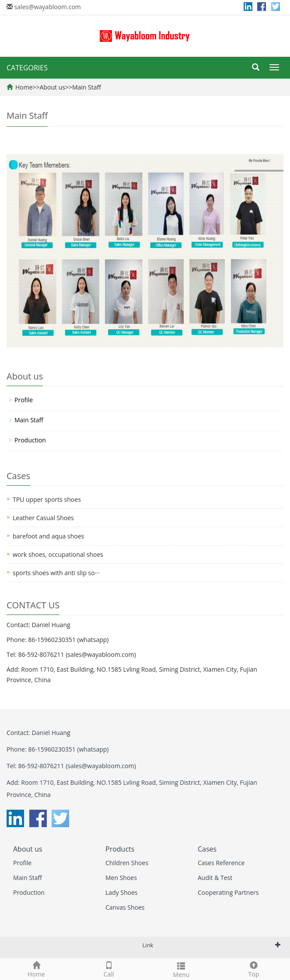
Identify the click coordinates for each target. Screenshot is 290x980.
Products (120, 849)
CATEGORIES (27, 68)
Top (254, 968)
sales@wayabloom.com (48, 7)
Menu (182, 969)
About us (52, 87)
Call (109, 968)
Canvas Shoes (125, 907)
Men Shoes (121, 878)
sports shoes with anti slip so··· (56, 573)
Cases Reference (221, 863)
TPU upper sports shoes (47, 499)
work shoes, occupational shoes (58, 554)
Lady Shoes (122, 892)
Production (30, 440)
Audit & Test (215, 878)
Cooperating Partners (228, 892)
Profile (24, 400)
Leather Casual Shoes (43, 518)
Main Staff (87, 87)
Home (24, 87)
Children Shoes (127, 863)
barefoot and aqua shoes (48, 536)
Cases (207, 849)
